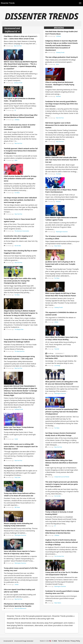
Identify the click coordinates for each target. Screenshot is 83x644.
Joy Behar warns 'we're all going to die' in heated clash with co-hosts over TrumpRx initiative (60, 264)
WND (16, 160)
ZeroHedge (57, 366)
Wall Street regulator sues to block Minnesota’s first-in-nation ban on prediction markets (62, 125)
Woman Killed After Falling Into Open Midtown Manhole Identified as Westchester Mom (62, 463)
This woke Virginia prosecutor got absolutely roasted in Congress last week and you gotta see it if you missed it (62, 484)
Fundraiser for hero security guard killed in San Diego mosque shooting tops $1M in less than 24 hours (62, 104)
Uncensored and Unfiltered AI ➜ (12, 30)
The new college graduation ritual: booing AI (62, 57)
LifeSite (17, 584)
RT (15, 110)
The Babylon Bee (19, 329)
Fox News (17, 193)
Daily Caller (18, 477)
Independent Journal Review (62, 477)
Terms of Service (64, 641)
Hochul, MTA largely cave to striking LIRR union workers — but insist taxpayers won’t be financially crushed (21, 446)
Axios (57, 64)
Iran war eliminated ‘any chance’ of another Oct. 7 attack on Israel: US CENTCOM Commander (20, 127)
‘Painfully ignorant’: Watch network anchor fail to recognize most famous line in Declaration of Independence (21, 151)
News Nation (58, 246)
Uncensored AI (8, 641)
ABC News (17, 507)
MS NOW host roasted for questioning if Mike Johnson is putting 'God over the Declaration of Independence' (62, 412)
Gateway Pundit (18, 83)
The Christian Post (59, 556)
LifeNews (17, 120)
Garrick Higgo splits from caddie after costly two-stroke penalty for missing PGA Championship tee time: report (20, 281)
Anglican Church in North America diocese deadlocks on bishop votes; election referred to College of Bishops (62, 542)
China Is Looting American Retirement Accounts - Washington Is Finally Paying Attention (60, 85)
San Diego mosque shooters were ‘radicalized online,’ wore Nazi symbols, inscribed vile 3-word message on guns (20, 200)
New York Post (18, 46)
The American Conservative (22, 231)
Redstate (58, 96)
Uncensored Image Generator (24, 641)
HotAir (16, 439)
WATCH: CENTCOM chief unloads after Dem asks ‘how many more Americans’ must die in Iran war (62, 160)
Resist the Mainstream (21, 608)
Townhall (57, 349)
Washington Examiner (20, 535)
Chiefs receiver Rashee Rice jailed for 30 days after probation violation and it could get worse (20, 179)
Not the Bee (18, 246)
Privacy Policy (75, 641)
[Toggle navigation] (80, 3)
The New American (20, 351)
